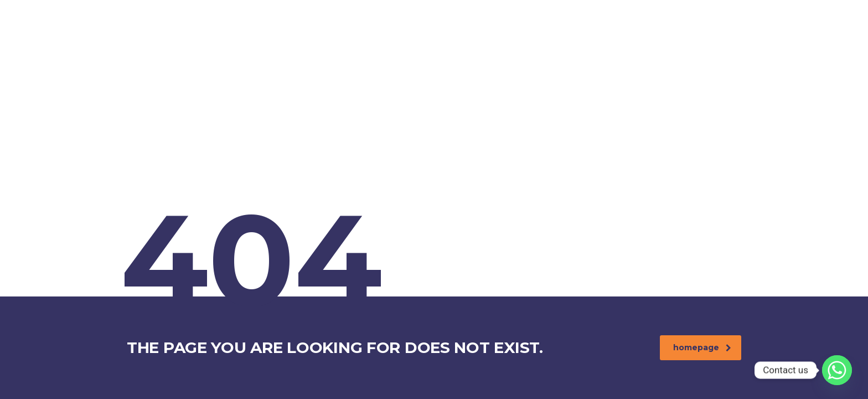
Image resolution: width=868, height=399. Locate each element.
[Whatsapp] (837, 370)
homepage (702, 347)
